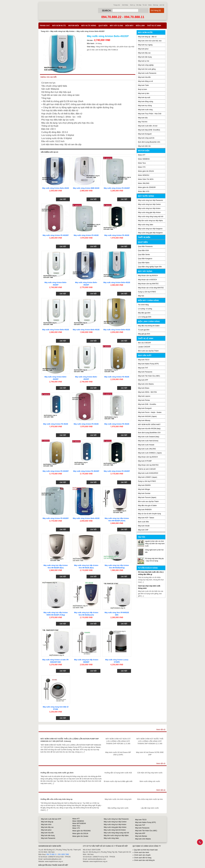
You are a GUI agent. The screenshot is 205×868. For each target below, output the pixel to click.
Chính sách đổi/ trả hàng (143, 858)
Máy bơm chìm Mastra (146, 384)
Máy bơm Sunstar (144, 493)
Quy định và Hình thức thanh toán (146, 850)
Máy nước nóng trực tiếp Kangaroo (150, 229)
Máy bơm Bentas (141, 836)
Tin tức (145, 5)
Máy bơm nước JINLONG (147, 449)
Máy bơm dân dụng (145, 57)
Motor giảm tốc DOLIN (146, 171)
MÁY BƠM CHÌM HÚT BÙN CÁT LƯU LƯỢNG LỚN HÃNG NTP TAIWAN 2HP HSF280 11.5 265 (118, 741)
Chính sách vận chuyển (142, 855)
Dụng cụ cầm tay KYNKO (147, 292)
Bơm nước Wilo (143, 522)
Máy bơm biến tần (144, 146)
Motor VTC (142, 167)
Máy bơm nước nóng (145, 110)
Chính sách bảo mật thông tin (144, 860)
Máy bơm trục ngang (145, 45)
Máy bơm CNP (143, 530)
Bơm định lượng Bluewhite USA (149, 142)
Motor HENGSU (144, 175)
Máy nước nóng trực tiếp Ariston (62, 31)
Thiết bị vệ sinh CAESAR (147, 469)
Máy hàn (141, 296)
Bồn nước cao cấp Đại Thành (148, 351)
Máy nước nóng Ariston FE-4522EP (117, 188)
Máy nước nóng (89, 26)
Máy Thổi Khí (143, 122)
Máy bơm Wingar (144, 489)
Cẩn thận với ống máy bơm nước (150, 773)
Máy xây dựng (116, 26)
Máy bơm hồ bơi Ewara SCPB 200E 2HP (150, 753)
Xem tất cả (161, 729)
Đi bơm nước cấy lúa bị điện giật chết (118, 781)
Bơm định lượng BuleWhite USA (149, 433)
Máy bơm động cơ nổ (145, 81)
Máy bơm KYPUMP (145, 461)
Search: (107, 11)
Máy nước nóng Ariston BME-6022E (86, 188)
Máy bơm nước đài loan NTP (51, 819)
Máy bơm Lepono (144, 396)
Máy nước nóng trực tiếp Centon (149, 204)
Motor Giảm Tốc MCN (146, 179)
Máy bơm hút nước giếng (147, 69)
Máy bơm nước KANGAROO (148, 473)
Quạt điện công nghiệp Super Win (150, 267)
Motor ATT (142, 155)
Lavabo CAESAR (144, 347)
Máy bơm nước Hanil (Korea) (148, 441)
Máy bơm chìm (46, 824)
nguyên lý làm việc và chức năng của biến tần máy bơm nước (155, 544)
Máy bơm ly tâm (144, 93)
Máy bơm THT (143, 368)
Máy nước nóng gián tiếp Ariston (149, 212)
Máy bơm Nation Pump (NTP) (148, 364)
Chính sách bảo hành (142, 852)
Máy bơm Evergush (145, 408)
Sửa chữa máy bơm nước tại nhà (150, 799)
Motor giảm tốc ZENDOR (147, 187)
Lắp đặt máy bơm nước (150, 808)
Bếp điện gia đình (144, 313)
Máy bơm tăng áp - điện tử (147, 37)
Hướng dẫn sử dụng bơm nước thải (118, 773)
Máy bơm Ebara (144, 388)
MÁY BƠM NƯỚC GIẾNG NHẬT (149, 425)
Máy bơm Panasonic (145, 372)
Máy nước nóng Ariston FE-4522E (86, 235)
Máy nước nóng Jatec (146, 225)
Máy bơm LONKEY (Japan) (148, 477)
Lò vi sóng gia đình (145, 317)
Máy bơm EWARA (144, 485)
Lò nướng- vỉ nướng (145, 309)
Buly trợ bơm (143, 89)
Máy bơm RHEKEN (145, 510)
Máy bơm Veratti (144, 526)
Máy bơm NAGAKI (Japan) (147, 416)
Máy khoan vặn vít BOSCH (147, 280)
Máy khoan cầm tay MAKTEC (148, 284)
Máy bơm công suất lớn (146, 138)
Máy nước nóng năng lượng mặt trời (151, 217)
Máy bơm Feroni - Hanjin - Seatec (150, 412)
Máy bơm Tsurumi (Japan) (147, 497)
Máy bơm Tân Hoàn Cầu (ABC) (149, 376)
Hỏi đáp (139, 5)
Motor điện (74, 26)
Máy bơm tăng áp (47, 822)
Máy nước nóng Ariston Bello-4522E (56, 188)
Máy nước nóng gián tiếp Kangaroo (150, 233)
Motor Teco (142, 163)
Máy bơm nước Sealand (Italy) (149, 437)
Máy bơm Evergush (145, 134)
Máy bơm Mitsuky (144, 420)
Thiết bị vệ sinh (154, 26)
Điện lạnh (140, 26)
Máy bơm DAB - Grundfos (147, 404)
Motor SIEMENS (144, 159)
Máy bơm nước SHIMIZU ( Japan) (150, 453)
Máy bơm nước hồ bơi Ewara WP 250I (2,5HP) (118, 753)
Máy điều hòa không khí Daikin (149, 326)
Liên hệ (162, 5)
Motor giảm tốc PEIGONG (82, 831)
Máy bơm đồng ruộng (146, 102)
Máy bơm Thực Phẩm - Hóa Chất (150, 114)
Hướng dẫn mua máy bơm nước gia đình (57, 773)
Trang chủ (117, 5)
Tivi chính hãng (143, 305)
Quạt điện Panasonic (145, 246)
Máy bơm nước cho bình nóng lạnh (118, 799)
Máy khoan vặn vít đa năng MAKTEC (151, 288)
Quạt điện (103, 26)
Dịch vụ (133, 5)
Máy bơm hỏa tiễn (144, 77)
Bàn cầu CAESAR (144, 343)
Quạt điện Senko (144, 255)
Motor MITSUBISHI (79, 823)
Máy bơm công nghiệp (146, 65)
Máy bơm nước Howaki (146, 445)
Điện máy (129, 26)
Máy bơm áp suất (144, 97)
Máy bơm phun (143, 49)
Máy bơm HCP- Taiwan (146, 518)
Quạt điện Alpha (144, 263)
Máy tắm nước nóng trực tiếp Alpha (150, 221)
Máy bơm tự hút (144, 61)
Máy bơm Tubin (143, 85)
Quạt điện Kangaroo (145, 259)
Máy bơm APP (143, 380)
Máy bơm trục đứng (145, 106)
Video (150, 5)
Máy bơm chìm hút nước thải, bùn (150, 41)
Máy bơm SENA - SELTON (147, 392)
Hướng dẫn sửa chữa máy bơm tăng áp (56, 799)
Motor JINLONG (144, 183)
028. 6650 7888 (63, 854)
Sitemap (156, 5)
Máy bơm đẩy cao (144, 53)
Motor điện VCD (144, 191)
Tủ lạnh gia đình (144, 330)
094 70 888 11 (51, 854)
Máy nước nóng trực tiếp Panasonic (151, 200)
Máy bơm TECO (144, 360)
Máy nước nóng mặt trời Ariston (115, 830)
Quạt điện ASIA (143, 250)
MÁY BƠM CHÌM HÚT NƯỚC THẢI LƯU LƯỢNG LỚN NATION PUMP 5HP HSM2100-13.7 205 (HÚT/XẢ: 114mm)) (70, 740)
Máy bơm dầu (143, 118)
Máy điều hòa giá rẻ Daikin (147, 506)
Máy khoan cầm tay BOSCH (148, 276)
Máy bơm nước (59, 26)
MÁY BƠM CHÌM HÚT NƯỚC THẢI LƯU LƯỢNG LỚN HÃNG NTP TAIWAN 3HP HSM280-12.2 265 (150, 741)
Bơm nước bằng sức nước (150, 781)
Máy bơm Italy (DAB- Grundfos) (149, 130)
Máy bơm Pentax (144, 400)
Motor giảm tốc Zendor (80, 836)
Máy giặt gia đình (144, 334)
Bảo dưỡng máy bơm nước (118, 808)
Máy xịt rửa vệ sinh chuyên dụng (149, 514)
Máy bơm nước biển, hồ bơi (148, 126)
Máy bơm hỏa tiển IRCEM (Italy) (149, 429)
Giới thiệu (125, 5)
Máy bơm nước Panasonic (147, 73)
